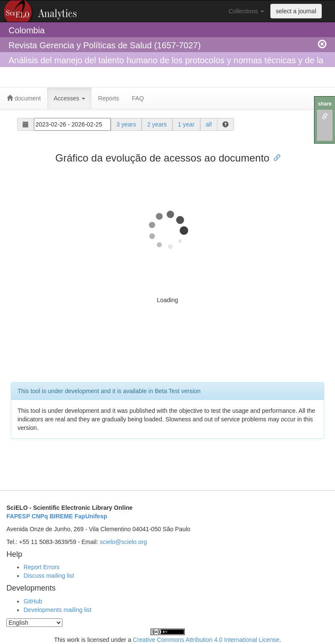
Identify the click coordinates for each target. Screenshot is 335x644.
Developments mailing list (58, 610)
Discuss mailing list (49, 576)
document (24, 98)
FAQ (138, 98)
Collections (246, 11)
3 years (126, 124)
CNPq (40, 516)
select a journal (296, 11)
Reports (108, 98)
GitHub (33, 601)
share (325, 104)
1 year (186, 124)
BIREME (61, 516)
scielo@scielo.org (123, 542)
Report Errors (42, 567)
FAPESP (18, 516)
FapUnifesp (91, 516)
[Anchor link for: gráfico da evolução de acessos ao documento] (275, 157)
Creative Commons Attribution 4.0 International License (206, 640)
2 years (157, 124)
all (209, 124)
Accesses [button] (69, 98)
